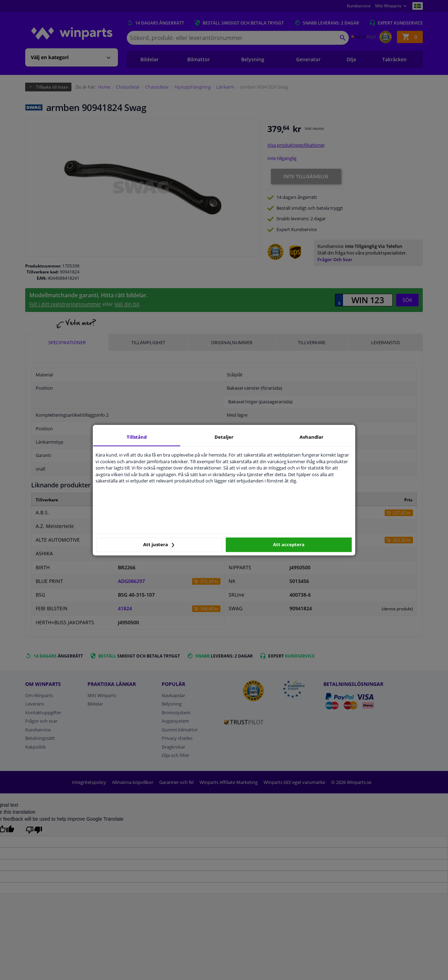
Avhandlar (311, 437)
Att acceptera (289, 545)
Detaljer (224, 437)
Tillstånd (137, 437)
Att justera (159, 545)
